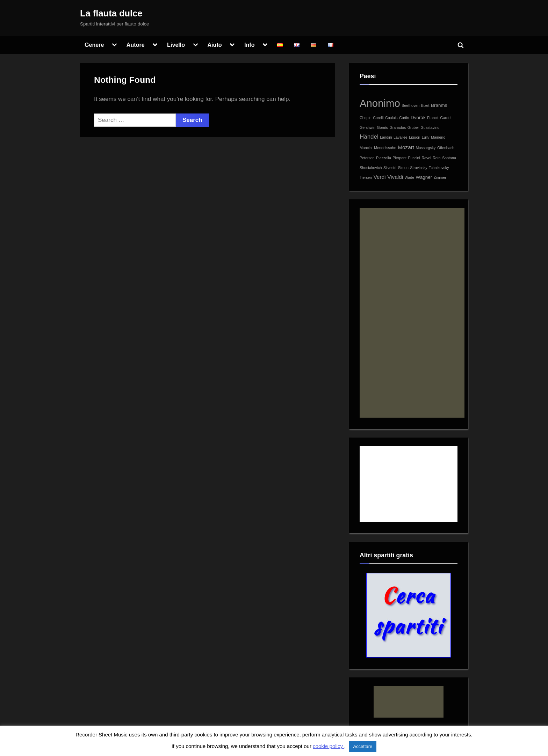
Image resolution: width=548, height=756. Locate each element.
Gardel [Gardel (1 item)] (446, 118)
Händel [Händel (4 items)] (369, 137)
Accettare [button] (363, 746)
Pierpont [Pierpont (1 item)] (399, 158)
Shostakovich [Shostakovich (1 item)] (371, 168)
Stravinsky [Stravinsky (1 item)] (419, 168)
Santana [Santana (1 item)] (449, 158)
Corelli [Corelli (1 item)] (378, 118)
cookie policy (329, 746)
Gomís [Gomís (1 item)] (383, 127)
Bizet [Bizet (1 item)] (425, 105)
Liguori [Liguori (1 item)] (414, 137)
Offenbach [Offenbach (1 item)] (446, 148)
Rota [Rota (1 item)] (437, 158)
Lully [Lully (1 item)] (426, 137)
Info (250, 45)
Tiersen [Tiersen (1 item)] (366, 177)
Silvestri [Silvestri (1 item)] (390, 168)
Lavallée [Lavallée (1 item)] (401, 137)
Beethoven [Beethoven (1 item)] (410, 105)
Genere (94, 45)
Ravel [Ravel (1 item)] (426, 158)
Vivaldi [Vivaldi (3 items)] (395, 177)
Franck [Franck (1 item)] (433, 118)
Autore (136, 45)
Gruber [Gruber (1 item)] (413, 127)
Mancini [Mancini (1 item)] (366, 148)
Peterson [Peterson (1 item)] (367, 158)
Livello (176, 45)
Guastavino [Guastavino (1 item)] (430, 127)
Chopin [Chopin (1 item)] (366, 118)
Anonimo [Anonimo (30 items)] (380, 103)
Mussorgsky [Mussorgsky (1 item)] (426, 148)
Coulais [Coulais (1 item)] (391, 118)
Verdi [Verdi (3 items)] (380, 177)
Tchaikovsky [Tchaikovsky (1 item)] (439, 168)
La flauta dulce (111, 13)
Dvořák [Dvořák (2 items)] (418, 118)
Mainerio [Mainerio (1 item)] (438, 137)
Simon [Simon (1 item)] (403, 168)
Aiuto (214, 45)
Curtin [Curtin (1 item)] (404, 118)
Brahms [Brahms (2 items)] (439, 105)
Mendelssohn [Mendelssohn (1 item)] (385, 148)
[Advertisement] (412, 313)
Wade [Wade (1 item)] (409, 177)
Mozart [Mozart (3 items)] (406, 147)
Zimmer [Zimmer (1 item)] (440, 177)
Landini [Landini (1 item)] (386, 137)
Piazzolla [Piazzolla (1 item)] (384, 158)
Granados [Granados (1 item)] (398, 127)
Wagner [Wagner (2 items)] (424, 177)
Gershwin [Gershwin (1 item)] (367, 127)
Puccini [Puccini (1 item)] (414, 158)
